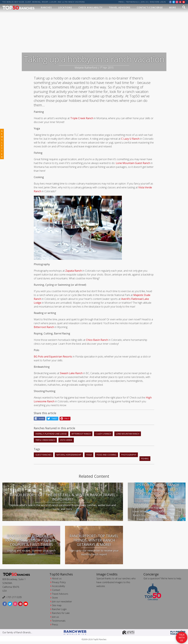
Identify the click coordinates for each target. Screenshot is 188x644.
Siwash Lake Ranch (71, 373)
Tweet (52, 419)
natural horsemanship (69, 455)
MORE (173, 7)
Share (39, 419)
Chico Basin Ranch (97, 340)
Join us (144, 2)
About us (57, 578)
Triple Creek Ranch (82, 118)
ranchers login (158, 2)
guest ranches (43, 455)
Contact (56, 590)
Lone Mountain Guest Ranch (133, 163)
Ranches (46, 7)
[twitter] (174, 2)
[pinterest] (180, 2)
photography (129, 455)
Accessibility (59, 586)
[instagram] (177, 2)
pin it (65, 419)
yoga (89, 455)
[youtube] (184, 2)
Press (121, 2)
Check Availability (90, 7)
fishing (145, 459)
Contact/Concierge (150, 7)
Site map (57, 605)
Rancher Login (59, 609)
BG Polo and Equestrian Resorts (53, 357)
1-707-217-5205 (12, 597)
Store (55, 598)
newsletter (2, 144)
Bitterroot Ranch (44, 327)
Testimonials (132, 2)
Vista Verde (66, 440)
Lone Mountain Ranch (128, 434)
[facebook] (170, 2)
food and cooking (106, 455)
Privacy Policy (59, 582)
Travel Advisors (120, 7)
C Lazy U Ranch (130, 139)
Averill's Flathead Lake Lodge (51, 434)
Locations (65, 7)
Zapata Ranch (74, 271)
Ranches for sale (61, 613)
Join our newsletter (62, 601)
